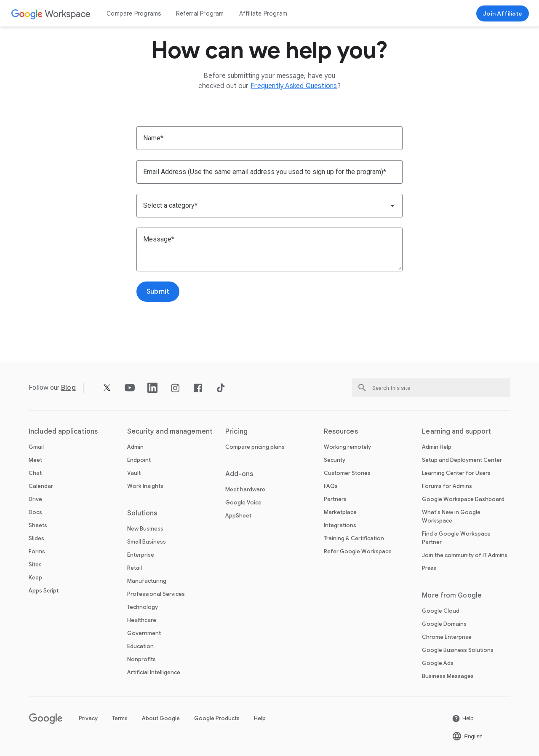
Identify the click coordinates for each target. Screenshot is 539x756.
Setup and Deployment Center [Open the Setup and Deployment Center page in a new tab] (462, 460)
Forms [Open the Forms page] (37, 551)
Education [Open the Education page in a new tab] (140, 646)
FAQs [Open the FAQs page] (331, 486)
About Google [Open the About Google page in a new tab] (161, 718)
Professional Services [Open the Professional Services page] (156, 594)
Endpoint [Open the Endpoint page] (139, 460)
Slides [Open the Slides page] (36, 538)
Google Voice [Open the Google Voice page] (243, 503)
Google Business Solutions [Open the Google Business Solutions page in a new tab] (458, 650)
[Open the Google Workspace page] (51, 14)
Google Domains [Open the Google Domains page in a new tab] (444, 624)
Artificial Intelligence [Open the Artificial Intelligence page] (154, 672)
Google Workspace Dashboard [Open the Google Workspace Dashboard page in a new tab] (463, 499)
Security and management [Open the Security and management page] (170, 432)
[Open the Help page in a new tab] (463, 718)
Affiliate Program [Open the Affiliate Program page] (263, 13)
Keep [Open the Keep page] (35, 578)
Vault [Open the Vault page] (134, 473)
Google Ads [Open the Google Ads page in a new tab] (438, 663)
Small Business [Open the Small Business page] (147, 542)
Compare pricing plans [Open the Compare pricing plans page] (255, 447)
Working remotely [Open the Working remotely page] (347, 447)
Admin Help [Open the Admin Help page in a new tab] (437, 447)
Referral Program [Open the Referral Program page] (200, 13)
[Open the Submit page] (158, 292)
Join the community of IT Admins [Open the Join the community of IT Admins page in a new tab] (465, 555)
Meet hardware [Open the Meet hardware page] (245, 489)
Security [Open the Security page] (335, 460)
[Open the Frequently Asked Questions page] (294, 86)
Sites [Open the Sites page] (35, 564)
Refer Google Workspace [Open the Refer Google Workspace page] (358, 551)
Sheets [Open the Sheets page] (38, 525)
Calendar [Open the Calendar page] (41, 486)
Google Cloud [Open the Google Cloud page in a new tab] (441, 611)
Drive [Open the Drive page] (35, 499)
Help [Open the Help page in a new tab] (260, 718)
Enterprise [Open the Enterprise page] (141, 555)
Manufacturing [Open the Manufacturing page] (147, 581)
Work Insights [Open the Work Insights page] (145, 486)
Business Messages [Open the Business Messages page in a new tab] (448, 676)
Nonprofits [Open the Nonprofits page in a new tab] (141, 659)
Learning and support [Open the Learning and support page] (456, 432)
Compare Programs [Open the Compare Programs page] (134, 13)
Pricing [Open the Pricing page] (236, 432)
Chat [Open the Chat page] (35, 473)
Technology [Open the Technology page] (143, 607)
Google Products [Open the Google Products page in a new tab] (217, 718)
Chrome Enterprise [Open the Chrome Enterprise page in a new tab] (447, 637)
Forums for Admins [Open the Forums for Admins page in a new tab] (447, 486)
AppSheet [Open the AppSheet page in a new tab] (238, 516)
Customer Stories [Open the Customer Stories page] (347, 473)
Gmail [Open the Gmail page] (36, 447)
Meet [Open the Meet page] (35, 460)
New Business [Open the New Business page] (145, 529)
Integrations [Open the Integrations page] (340, 525)
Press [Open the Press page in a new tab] (429, 568)
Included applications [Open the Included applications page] (63, 432)
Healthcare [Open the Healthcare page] (142, 620)
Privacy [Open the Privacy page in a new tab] (88, 718)
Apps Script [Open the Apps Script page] (44, 591)
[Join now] (503, 13)
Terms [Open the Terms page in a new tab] (120, 718)
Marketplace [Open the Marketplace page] (340, 512)
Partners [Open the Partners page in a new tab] (335, 499)
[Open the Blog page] (68, 387)
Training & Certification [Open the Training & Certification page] (354, 538)
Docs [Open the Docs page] (35, 512)
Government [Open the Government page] (144, 633)
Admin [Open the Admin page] (135, 447)
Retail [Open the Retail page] (135, 568)
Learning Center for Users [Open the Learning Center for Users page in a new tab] (456, 473)
